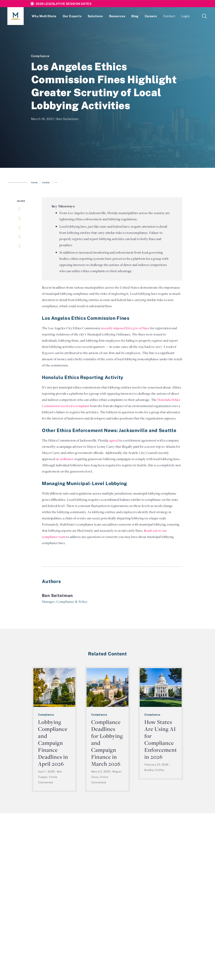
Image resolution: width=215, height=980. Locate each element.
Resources (117, 16)
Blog (135, 16)
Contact (169, 16)
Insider (46, 182)
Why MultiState (44, 16)
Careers (151, 16)
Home (34, 182)
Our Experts (72, 16)
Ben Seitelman (67, 119)
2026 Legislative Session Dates (64, 4)
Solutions (95, 16)
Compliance (40, 56)
